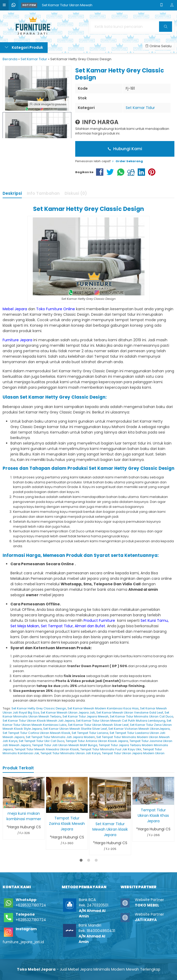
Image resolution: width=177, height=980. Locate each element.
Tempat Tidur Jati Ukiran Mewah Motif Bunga (65, 745)
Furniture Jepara (17, 340)
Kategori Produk (24, 47)
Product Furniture (100, 620)
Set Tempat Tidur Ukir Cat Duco (42, 741)
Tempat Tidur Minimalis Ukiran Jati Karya (70, 753)
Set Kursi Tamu (154, 620)
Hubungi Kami (125, 149)
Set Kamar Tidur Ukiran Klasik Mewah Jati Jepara (39, 721)
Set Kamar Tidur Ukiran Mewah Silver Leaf (98, 725)
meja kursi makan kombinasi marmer (24, 816)
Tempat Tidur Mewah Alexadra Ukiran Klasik (47, 749)
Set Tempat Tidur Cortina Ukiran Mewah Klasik (36, 733)
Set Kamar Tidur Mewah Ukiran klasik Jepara (110, 829)
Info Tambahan (43, 193)
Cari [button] (166, 28)
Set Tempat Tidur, (57, 626)
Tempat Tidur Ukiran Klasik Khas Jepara (153, 815)
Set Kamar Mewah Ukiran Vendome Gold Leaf (130, 713)
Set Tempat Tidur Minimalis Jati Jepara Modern (60, 737)
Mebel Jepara (15, 309)
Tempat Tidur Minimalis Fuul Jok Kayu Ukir (111, 749)
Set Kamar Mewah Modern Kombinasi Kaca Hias (103, 708)
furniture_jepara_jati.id (23, 942)
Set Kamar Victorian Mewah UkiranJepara (139, 729)
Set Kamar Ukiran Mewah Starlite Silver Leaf (75, 729)
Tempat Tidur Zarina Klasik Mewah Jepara (67, 824)
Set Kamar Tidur (140, 108)
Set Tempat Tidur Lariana (90, 733)
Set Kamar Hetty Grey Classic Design (39, 708)
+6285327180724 (31, 905)
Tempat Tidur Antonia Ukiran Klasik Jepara (97, 741)
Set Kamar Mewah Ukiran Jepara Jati (68, 713)
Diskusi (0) (76, 193)
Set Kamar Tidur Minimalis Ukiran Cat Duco (141, 716)
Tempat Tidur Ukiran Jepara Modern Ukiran (133, 753)
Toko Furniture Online (56, 309)
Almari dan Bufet (90, 626)
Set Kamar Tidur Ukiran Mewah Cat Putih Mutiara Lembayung (121, 721)
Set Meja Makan (25, 626)
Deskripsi (12, 193)
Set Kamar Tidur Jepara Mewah (86, 716)
